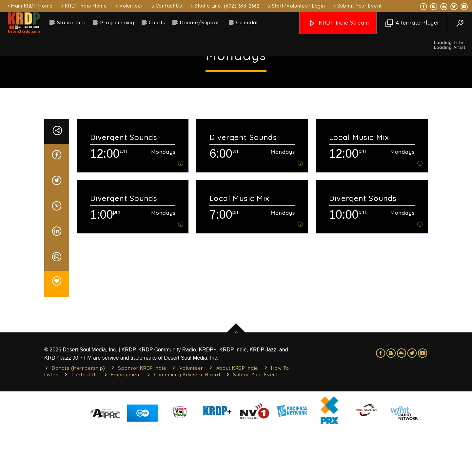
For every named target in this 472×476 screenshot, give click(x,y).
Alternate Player (413, 23)
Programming (117, 22)
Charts (157, 22)
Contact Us (167, 6)
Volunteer (129, 6)
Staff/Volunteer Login (296, 6)
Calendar (247, 22)
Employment (126, 422)
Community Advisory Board (187, 422)
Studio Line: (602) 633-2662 (224, 6)
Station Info (71, 22)
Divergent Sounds (124, 184)
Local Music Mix (359, 184)
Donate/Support (201, 22)
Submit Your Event (357, 6)
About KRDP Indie (237, 415)
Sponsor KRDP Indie (142, 415)
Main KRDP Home (29, 6)
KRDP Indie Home (84, 6)
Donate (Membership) (79, 415)
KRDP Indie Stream (339, 23)
